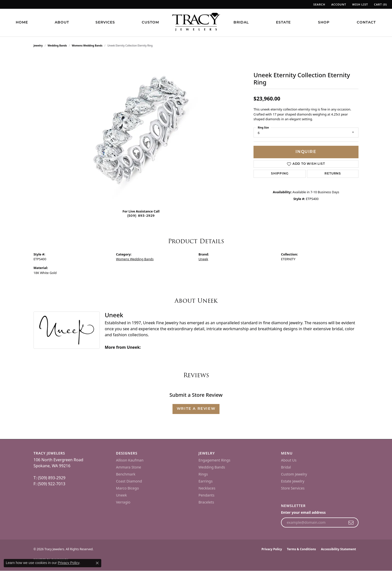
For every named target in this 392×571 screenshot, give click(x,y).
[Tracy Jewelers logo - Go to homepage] (196, 22)
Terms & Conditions (301, 549)
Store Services (293, 488)
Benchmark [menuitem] (126, 474)
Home (22, 23)
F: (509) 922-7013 (49, 484)
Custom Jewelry (294, 474)
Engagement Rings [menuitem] (214, 460)
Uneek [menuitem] (121, 495)
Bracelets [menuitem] (206, 502)
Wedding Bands (57, 45)
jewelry (38, 45)
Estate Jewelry (293, 481)
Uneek (203, 259)
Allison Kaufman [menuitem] (130, 460)
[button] (319, 4)
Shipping (280, 174)
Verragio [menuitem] (123, 502)
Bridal (241, 23)
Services (105, 23)
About (62, 23)
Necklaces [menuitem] (207, 488)
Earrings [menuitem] (205, 481)
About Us (289, 460)
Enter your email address (303, 512)
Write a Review (196, 409)
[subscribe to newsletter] (351, 522)
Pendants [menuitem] (206, 495)
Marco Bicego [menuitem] (127, 488)
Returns (333, 174)
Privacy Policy (272, 549)
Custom (150, 23)
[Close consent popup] (97, 563)
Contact (366, 23)
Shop (324, 23)
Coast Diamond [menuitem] (129, 481)
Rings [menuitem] (203, 474)
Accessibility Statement (338, 549)
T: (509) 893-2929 (49, 478)
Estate (283, 23)
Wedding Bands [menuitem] (212, 467)
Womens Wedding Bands (87, 45)
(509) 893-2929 (141, 216)
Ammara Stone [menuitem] (128, 467)
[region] (141, 130)
